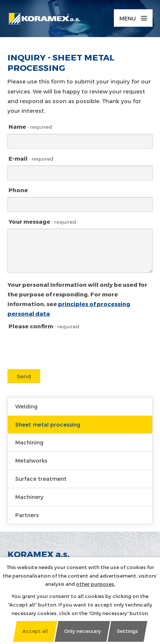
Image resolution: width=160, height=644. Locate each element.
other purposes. (96, 584)
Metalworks (31, 461)
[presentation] (63, 362)
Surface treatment (41, 479)
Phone (18, 190)
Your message (42, 221)
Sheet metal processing (48, 425)
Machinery (29, 497)
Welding (26, 406)
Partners (27, 515)
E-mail (31, 158)
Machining (29, 442)
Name (30, 126)
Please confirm (44, 326)
